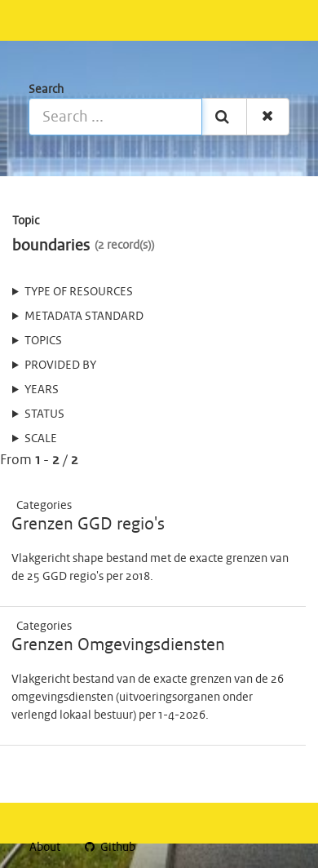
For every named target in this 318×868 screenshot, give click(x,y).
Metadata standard (84, 317)
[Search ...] (115, 117)
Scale (41, 439)
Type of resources (79, 292)
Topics (43, 341)
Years (42, 390)
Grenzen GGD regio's (88, 525)
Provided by (60, 365)
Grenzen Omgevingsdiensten (118, 645)
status (44, 414)
